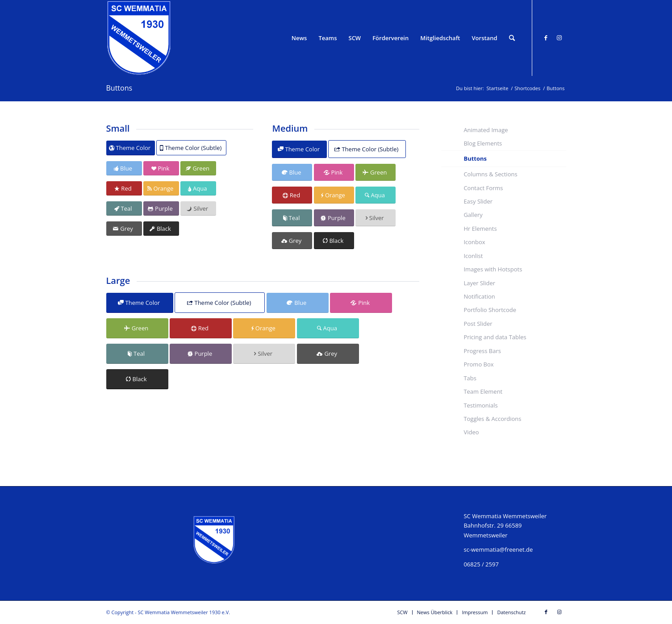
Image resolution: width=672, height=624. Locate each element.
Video (471, 432)
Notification (479, 296)
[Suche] (512, 38)
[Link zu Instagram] (559, 37)
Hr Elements (480, 229)
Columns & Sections (490, 174)
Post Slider (478, 324)
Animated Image (486, 130)
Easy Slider (478, 201)
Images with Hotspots (493, 269)
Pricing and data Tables (495, 337)
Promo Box (478, 364)
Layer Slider (479, 283)
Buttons (119, 88)
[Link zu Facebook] (546, 37)
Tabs (470, 378)
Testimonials (480, 405)
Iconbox (474, 242)
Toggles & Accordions (492, 419)
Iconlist (473, 256)
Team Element (483, 391)
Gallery (473, 215)
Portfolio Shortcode (490, 310)
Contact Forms (483, 188)
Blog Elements (483, 143)
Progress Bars (482, 351)
